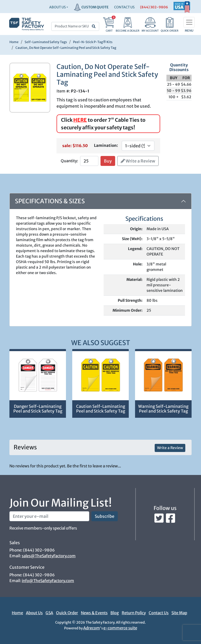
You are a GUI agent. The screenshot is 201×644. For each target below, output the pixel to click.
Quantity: (69, 161)
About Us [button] (57, 7)
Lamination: (106, 145)
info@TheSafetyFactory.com (48, 581)
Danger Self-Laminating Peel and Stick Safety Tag (38, 409)
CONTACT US (124, 7)
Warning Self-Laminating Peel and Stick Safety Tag (163, 409)
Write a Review (138, 161)
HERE (80, 120)
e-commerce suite (120, 628)
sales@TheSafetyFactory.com (49, 556)
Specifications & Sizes (50, 201)
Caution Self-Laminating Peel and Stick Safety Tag (101, 409)
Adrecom (92, 628)
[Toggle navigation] (189, 22)
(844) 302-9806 (154, 7)
